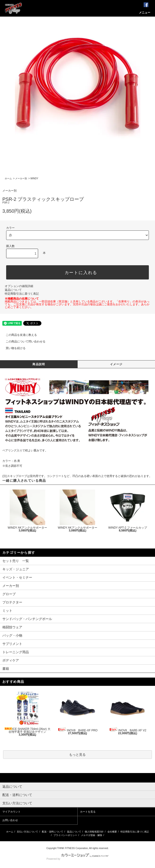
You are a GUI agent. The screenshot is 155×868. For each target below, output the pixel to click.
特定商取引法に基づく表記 (22, 294)
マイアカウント (11, 812)
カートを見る (88, 812)
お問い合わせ (10, 820)
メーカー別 (21, 178)
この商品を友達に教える (18, 335)
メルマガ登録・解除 (92, 835)
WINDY (34, 178)
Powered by (77, 859)
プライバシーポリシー (65, 835)
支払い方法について (27, 832)
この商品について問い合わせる (23, 342)
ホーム (8, 178)
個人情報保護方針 (94, 832)
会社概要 (112, 832)
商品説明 (39, 364)
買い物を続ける (13, 348)
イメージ (116, 364)
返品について (13, 290)
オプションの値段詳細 (19, 286)
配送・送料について (53, 832)
